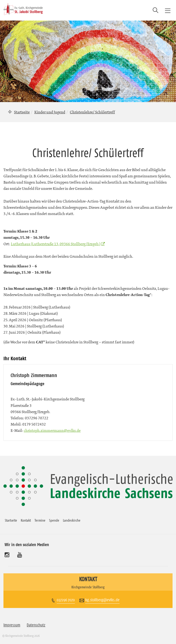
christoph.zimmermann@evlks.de (52, 430)
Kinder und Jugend (50, 112)
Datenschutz (36, 625)
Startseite (22, 112)
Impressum (12, 625)
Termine (40, 520)
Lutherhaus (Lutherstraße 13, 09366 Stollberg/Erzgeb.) (56, 244)
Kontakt (26, 520)
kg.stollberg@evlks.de (102, 600)
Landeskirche (72, 520)
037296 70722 (37, 418)
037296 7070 (66, 600)
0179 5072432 (34, 424)
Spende (54, 520)
